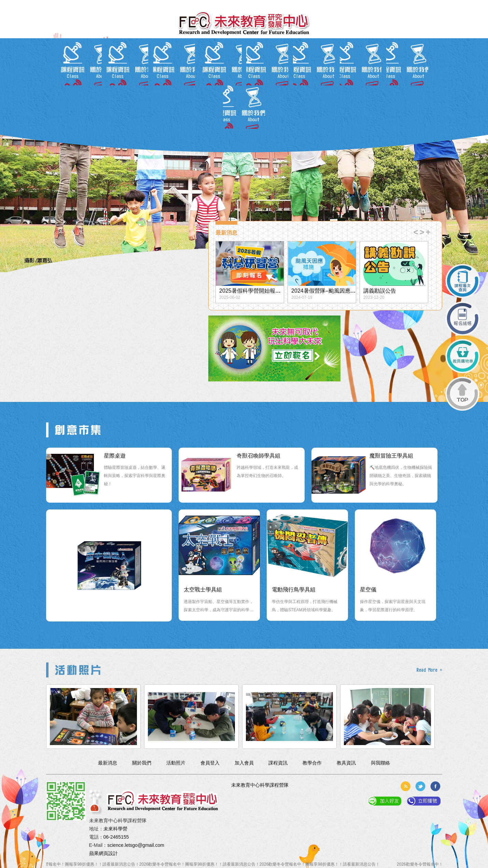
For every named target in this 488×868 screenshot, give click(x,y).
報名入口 (244, 60)
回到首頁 (54, 5)
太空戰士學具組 (203, 590)
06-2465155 (116, 837)
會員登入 (75, 5)
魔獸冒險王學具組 (391, 456)
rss (405, 786)
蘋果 (94, 853)
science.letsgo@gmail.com (136, 845)
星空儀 (368, 590)
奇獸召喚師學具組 (259, 456)
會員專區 (176, 60)
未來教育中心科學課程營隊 (260, 785)
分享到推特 (420, 786)
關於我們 (109, 60)
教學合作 (312, 60)
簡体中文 (116, 5)
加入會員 (95, 5)
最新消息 (143, 60)
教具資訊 (278, 60)
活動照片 (345, 60)
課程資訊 (210, 60)
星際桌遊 (115, 456)
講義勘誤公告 (380, 291)
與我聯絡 (379, 60)
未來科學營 (115, 829)
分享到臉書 (435, 786)
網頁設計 (108, 853)
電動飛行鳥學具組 (294, 590)
